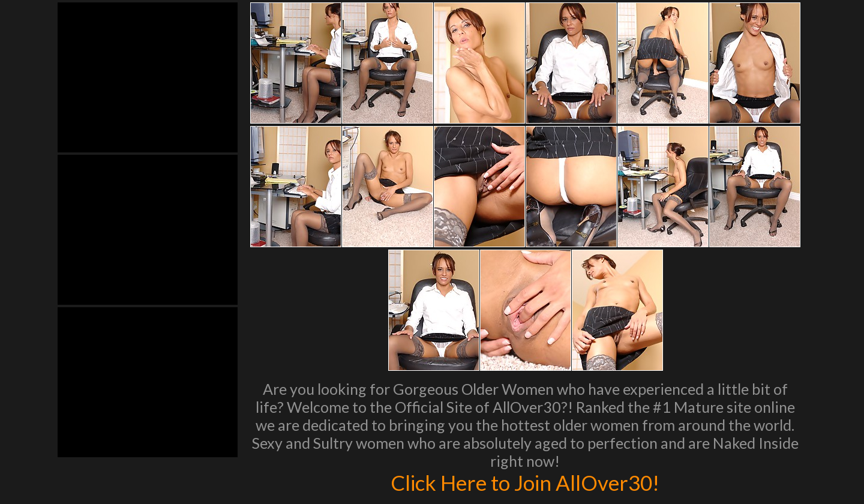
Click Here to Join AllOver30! (525, 482)
